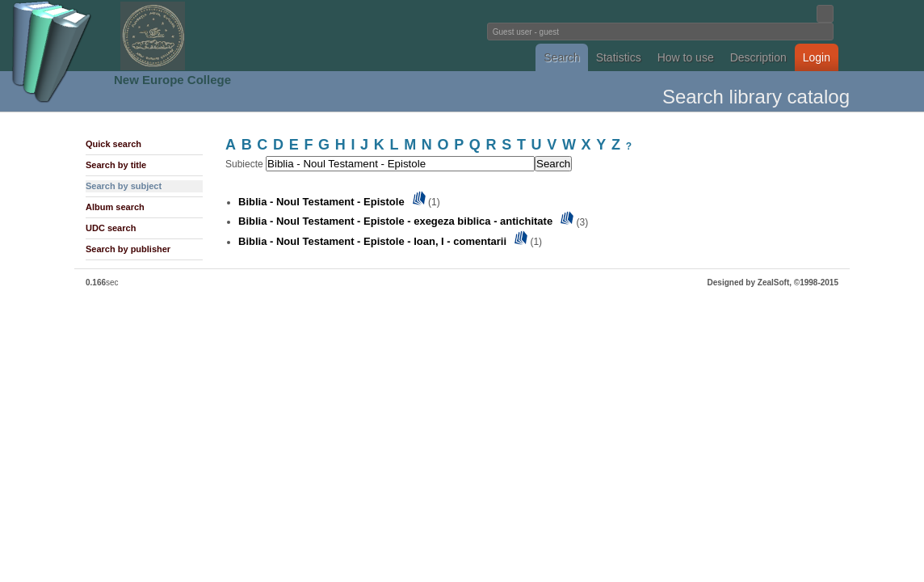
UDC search (111, 228)
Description (758, 57)
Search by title (116, 165)
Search (561, 57)
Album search (115, 207)
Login (817, 57)
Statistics (619, 57)
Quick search (113, 144)
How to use (686, 57)
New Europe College (172, 80)
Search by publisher (128, 249)
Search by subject (124, 186)
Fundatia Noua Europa (196, 36)
